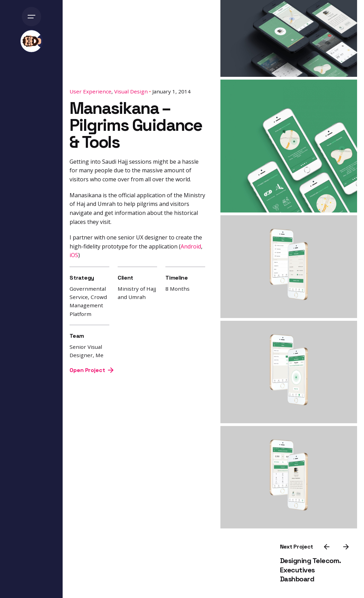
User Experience (90, 91)
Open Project (91, 370)
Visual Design (131, 91)
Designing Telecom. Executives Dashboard (310, 570)
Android (191, 246)
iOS (74, 255)
